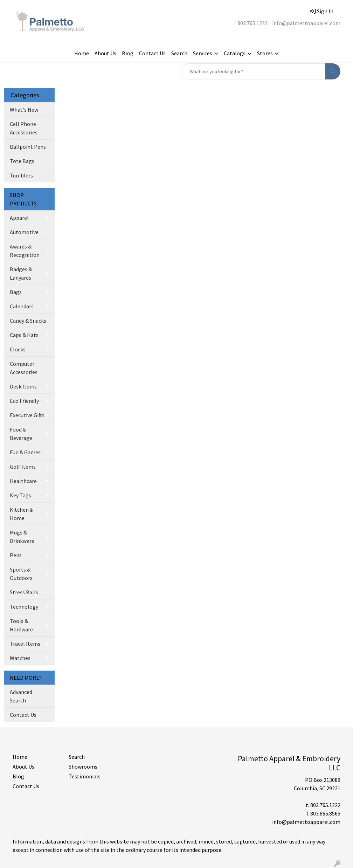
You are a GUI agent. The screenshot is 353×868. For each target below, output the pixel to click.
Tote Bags (22, 161)
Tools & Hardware (21, 625)
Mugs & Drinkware (22, 537)
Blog (128, 53)
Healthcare (23, 481)
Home (82, 53)
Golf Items (23, 467)
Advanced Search (21, 696)
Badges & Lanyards (21, 273)
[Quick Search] (253, 71)
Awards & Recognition (25, 251)
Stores (265, 53)
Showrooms (83, 766)
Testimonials (85, 776)
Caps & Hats (24, 335)
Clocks (18, 349)
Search (179, 53)
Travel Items (25, 644)
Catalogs (235, 53)
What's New (24, 110)
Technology (24, 607)
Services (203, 53)
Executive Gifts (27, 415)
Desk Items (23, 386)
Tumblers (21, 175)
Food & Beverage (21, 434)
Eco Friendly (24, 401)
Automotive (24, 232)
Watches (20, 658)
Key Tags (20, 495)
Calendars (22, 306)
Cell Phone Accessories (24, 128)
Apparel (19, 218)
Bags (16, 292)
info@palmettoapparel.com (306, 23)
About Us (105, 53)
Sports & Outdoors (21, 574)
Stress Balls (24, 592)
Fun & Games (25, 452)
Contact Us (152, 53)
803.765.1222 (252, 23)
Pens (16, 555)
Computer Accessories (24, 368)
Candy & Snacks (28, 321)
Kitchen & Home (22, 514)
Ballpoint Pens (28, 147)
